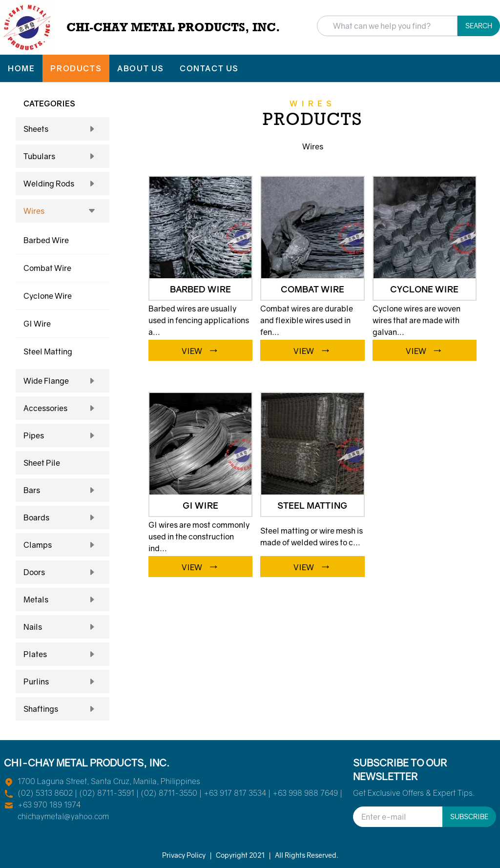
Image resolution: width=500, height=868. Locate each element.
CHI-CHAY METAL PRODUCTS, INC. (173, 27)
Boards (62, 517)
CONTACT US (209, 68)
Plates (62, 654)
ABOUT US (141, 68)
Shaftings (62, 709)
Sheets (62, 129)
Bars (62, 490)
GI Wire (37, 324)
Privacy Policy (184, 855)
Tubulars (62, 156)
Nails (62, 627)
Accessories (62, 408)
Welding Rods (62, 184)
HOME (21, 68)
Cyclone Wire (48, 296)
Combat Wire (47, 268)
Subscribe (469, 816)
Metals (62, 599)
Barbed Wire (46, 240)
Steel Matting (48, 351)
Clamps (62, 545)
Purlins (62, 682)
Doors (62, 572)
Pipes (62, 435)
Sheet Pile (42, 463)
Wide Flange (62, 381)
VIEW (200, 349)
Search (479, 26)
